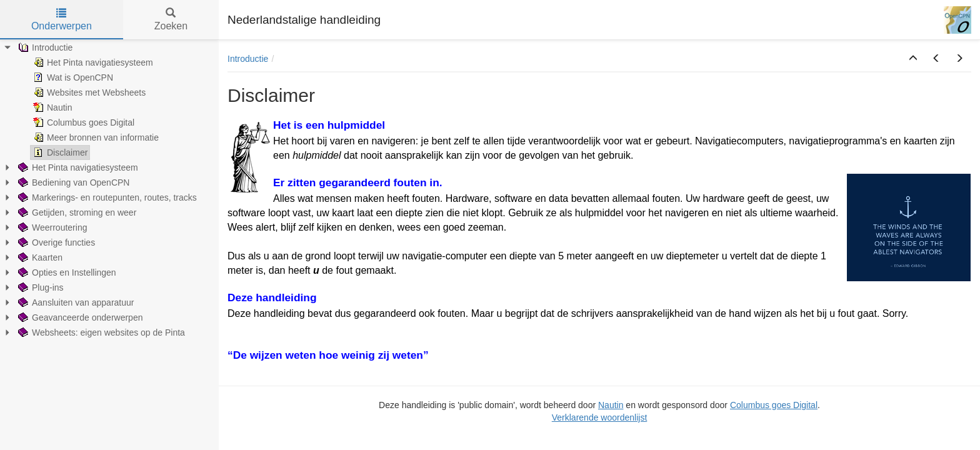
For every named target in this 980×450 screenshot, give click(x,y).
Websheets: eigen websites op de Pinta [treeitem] (100, 332)
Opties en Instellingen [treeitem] (66, 272)
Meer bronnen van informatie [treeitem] (95, 137)
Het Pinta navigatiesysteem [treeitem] (92, 62)
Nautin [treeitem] (51, 107)
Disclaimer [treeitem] (59, 152)
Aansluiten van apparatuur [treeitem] (75, 302)
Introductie (248, 59)
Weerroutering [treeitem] (51, 227)
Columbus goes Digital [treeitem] (82, 122)
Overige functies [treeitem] (55, 242)
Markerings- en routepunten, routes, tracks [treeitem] (106, 197)
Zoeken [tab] (171, 20)
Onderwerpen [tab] (62, 20)
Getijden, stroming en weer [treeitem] (76, 212)
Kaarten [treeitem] (39, 257)
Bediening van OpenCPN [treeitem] (72, 182)
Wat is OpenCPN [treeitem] (72, 77)
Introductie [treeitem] (44, 47)
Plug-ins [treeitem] (40, 287)
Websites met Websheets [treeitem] (88, 92)
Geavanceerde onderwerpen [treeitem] (79, 317)
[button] (913, 59)
